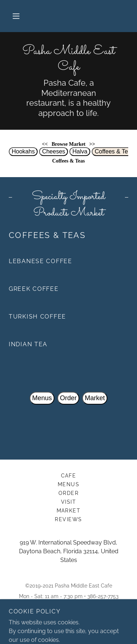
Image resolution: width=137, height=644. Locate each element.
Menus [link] (69, 484)
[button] (16, 16)
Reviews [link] (68, 519)
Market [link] (69, 511)
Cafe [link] (69, 476)
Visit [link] (69, 502)
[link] (68, 59)
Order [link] (69, 493)
